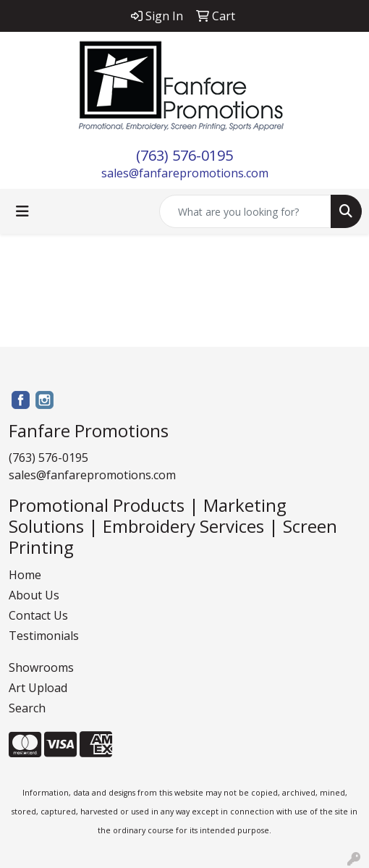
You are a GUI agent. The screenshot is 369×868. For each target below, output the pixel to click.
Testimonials (44, 636)
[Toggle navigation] (22, 211)
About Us (34, 595)
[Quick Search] (245, 211)
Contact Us (38, 615)
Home (25, 575)
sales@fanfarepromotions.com (185, 173)
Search (27, 708)
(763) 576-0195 (184, 155)
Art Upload (38, 688)
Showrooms (41, 667)
